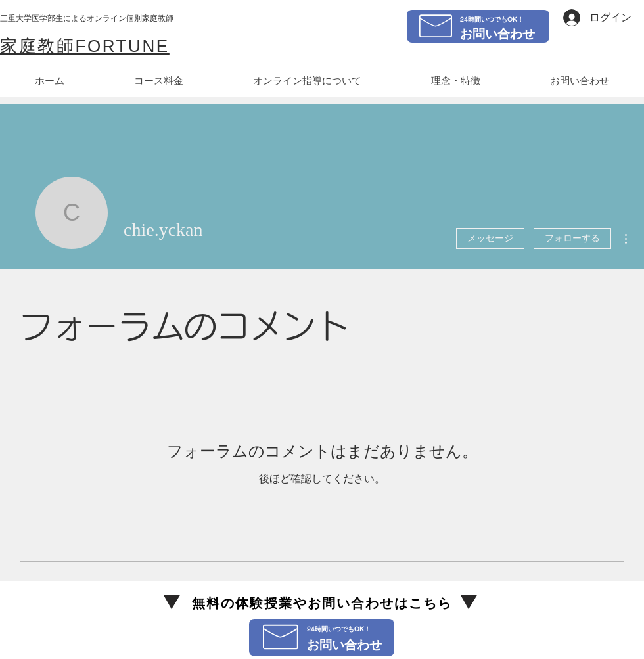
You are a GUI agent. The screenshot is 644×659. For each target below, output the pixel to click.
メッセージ (490, 238)
